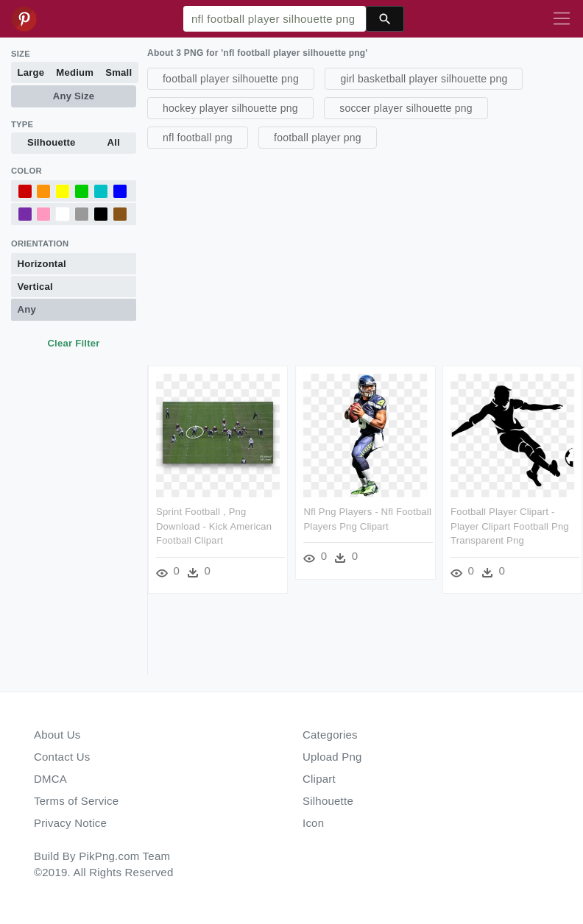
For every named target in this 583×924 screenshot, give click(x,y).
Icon (313, 823)
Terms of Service (76, 801)
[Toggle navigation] (562, 19)
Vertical (35, 287)
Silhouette (52, 142)
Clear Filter (73, 343)
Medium (75, 72)
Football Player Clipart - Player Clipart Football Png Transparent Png (510, 526)
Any (27, 309)
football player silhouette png (231, 79)
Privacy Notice (70, 823)
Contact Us (62, 757)
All (114, 142)
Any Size (74, 96)
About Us (57, 735)
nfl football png (198, 138)
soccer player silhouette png (406, 108)
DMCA (50, 779)
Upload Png (332, 757)
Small (119, 72)
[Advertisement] (363, 255)
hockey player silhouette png (230, 108)
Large (31, 72)
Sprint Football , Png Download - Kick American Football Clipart (214, 526)
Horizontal (42, 264)
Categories (330, 735)
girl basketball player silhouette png (424, 79)
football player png (318, 138)
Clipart (319, 779)
